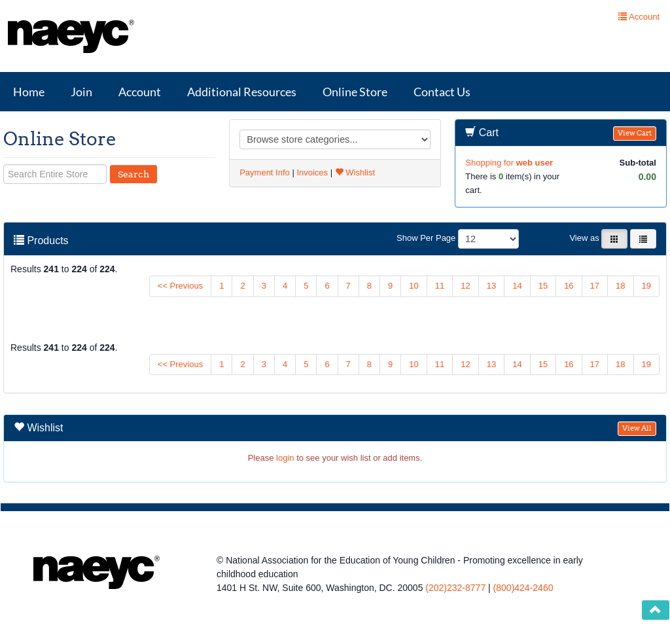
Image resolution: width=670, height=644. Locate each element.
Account (140, 92)
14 (517, 286)
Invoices (312, 172)
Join (81, 92)
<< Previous (180, 286)
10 (414, 286)
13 (491, 286)
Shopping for (509, 163)
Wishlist (355, 172)
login (285, 458)
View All (637, 428)
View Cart (635, 133)
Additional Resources (242, 92)
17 (595, 286)
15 (543, 286)
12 (465, 286)
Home (29, 92)
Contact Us (442, 92)
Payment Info (265, 172)
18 (620, 286)
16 (569, 286)
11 (440, 286)
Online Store (355, 92)
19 (646, 286)
